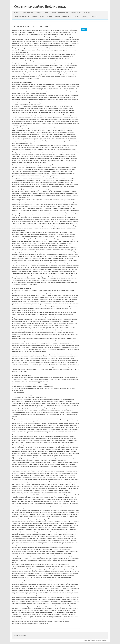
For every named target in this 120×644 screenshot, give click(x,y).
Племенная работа (38, 17)
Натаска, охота (76, 13)
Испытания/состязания (22, 17)
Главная (17, 13)
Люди (47, 13)
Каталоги (85, 17)
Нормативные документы (63, 17)
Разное (50, 17)
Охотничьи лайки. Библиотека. (40, 6)
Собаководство (28, 13)
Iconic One (87, 640)
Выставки (87, 13)
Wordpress (105, 640)
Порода (39, 13)
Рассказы (94, 17)
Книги (77, 17)
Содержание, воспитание (60, 13)
